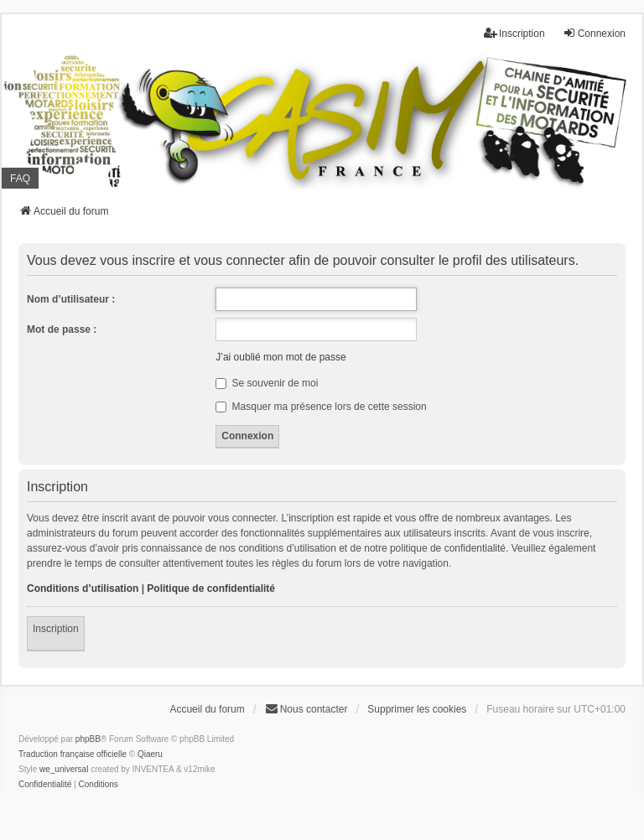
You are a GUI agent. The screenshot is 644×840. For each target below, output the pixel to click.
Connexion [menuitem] (594, 33)
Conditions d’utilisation (83, 589)
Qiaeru (150, 754)
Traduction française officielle (73, 754)
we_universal (64, 769)
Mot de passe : (62, 329)
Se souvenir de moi (267, 383)
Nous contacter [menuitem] (306, 709)
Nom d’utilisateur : (71, 299)
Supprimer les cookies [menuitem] (417, 709)
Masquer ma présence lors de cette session (321, 407)
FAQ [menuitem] (20, 179)
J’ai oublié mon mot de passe (280, 357)
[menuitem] (45, 785)
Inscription (56, 629)
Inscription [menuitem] (514, 33)
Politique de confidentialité (211, 589)
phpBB (88, 739)
